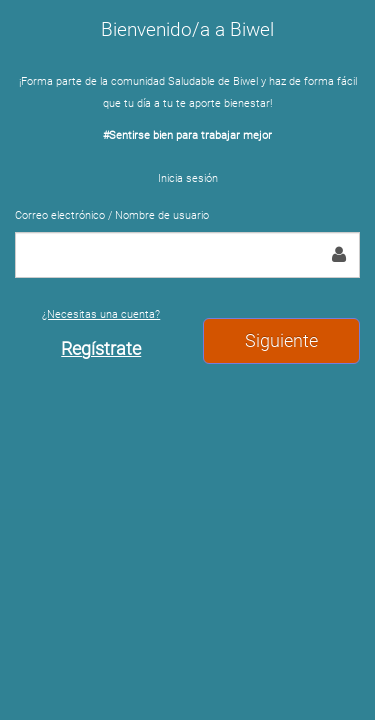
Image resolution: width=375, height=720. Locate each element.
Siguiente (281, 340)
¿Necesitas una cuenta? (101, 333)
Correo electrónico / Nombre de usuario (112, 215)
